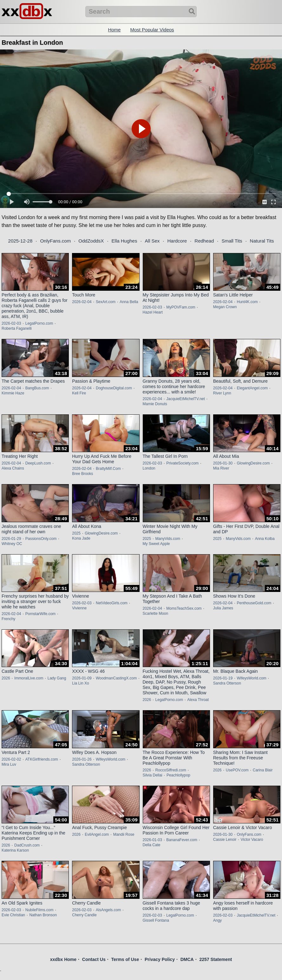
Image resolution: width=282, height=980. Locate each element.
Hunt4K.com (247, 302)
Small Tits (232, 241)
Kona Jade (81, 538)
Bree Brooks (82, 474)
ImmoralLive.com (29, 678)
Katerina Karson (15, 850)
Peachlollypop (178, 775)
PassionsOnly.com (41, 539)
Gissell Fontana (156, 920)
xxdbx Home (63, 959)
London (149, 468)
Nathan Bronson (43, 915)
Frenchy (8, 619)
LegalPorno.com (39, 323)
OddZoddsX (91, 241)
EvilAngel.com (97, 834)
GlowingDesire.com (253, 463)
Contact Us (94, 959)
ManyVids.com (168, 539)
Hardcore (177, 241)
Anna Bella (129, 302)
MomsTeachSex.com (184, 608)
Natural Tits (262, 241)
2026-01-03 (152, 840)
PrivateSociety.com (182, 463)
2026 (6, 678)
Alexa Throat (198, 700)
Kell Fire (79, 393)
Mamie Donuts (155, 404)
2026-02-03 (11, 323)
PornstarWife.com (40, 614)
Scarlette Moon (156, 613)
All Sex (152, 241)
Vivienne (79, 608)
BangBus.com (37, 388)
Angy (217, 920)
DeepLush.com (38, 463)
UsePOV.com (237, 770)
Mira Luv (9, 764)
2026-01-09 (82, 678)
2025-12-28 (20, 241)
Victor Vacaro (252, 840)
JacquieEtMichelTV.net (186, 399)
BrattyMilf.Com (108, 469)
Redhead (204, 241)
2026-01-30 (223, 463)
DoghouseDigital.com (114, 388)
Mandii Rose (124, 834)
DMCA (187, 959)
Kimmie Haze (13, 393)
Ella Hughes (125, 241)
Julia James (223, 608)
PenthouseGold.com (254, 603)
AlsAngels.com (108, 910)
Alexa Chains (13, 468)
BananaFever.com (182, 840)
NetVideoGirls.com (112, 603)
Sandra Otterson (227, 683)
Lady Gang (57, 678)
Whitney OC (12, 544)
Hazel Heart (153, 312)
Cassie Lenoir (225, 840)
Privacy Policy (160, 959)
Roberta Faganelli (17, 328)
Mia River (221, 468)
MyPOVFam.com (181, 307)
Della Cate (152, 845)
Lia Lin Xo (80, 683)
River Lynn (222, 393)
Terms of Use (125, 959)
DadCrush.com (27, 845)
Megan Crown (225, 307)
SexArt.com (106, 302)
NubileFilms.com (39, 910)
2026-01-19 (223, 678)
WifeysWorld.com (251, 678)
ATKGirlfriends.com (42, 759)
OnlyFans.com (55, 241)
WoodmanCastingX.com (116, 678)
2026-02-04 (82, 302)
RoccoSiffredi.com (171, 770)
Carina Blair (263, 770)
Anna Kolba (265, 539)
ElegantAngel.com (252, 388)
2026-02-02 (11, 759)
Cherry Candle (84, 915)
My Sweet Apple (156, 544)
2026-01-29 (11, 539)
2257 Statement (216, 959)
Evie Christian (13, 915)
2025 (76, 533)
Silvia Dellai (153, 775)
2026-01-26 (82, 759)
